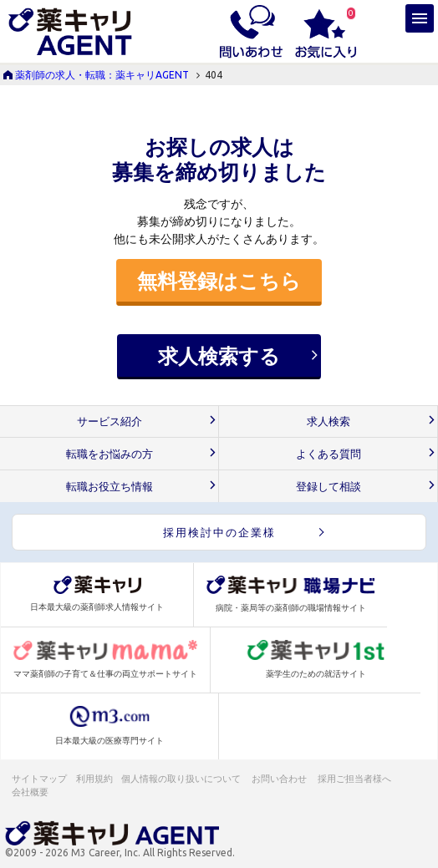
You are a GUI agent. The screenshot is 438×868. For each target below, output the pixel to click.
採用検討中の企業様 (219, 532)
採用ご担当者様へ (355, 779)
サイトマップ (39, 779)
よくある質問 (328, 454)
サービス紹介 (109, 421)
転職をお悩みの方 (109, 454)
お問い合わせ (280, 779)
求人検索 (328, 421)
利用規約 (94, 779)
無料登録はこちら (219, 281)
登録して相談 (328, 487)
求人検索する (219, 356)
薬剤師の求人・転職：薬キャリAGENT (102, 75)
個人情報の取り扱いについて (182, 779)
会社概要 (31, 792)
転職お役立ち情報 (109, 487)
